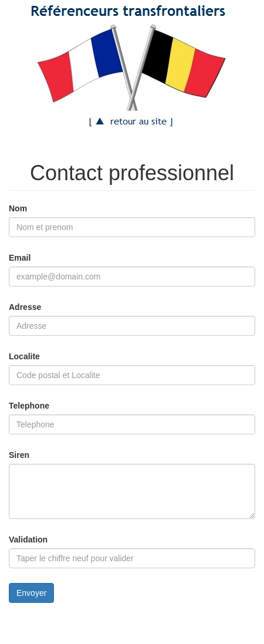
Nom (18, 208)
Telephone (29, 406)
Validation (28, 540)
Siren (19, 455)
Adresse (25, 307)
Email (20, 258)
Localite (24, 356)
